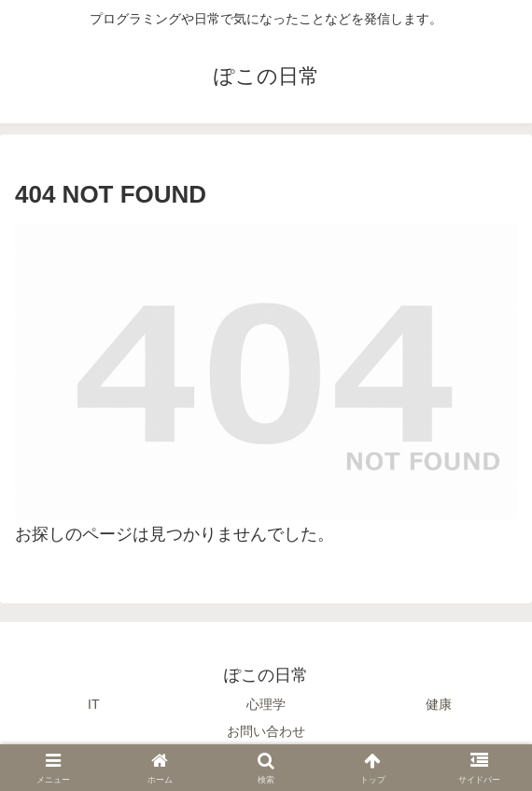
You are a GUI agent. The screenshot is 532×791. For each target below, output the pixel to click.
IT (93, 704)
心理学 (266, 704)
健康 (439, 704)
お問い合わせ (266, 731)
